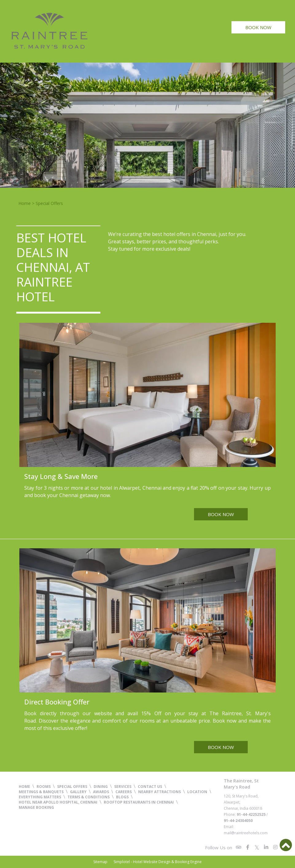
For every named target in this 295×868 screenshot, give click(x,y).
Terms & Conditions (89, 797)
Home (25, 203)
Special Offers (72, 787)
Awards (101, 792)
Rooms (44, 787)
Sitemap (100, 862)
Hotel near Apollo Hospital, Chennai (58, 802)
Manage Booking (36, 807)
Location (197, 792)
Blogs (122, 797)
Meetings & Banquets (41, 792)
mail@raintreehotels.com (246, 833)
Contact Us (150, 787)
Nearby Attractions (159, 792)
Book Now (258, 27)
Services (123, 787)
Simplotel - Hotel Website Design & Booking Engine (158, 862)
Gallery (78, 792)
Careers (124, 792)
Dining (101, 787)
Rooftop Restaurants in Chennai (139, 802)
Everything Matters (40, 797)
